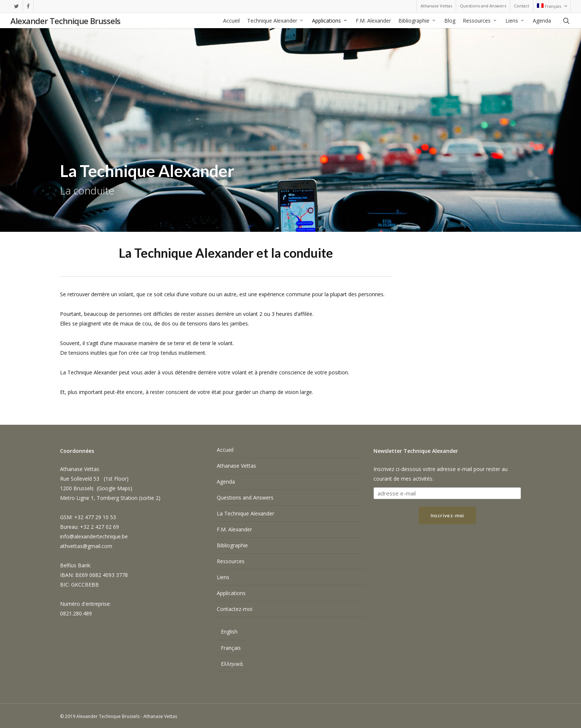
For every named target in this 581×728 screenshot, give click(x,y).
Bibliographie (232, 545)
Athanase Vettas (236, 466)
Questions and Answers (245, 497)
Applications (231, 593)
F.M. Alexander (234, 529)
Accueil (225, 450)
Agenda (226, 482)
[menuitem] (552, 6)
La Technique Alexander (245, 513)
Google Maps (114, 488)
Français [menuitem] (231, 648)
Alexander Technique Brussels (65, 21)
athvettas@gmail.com (86, 546)
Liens (223, 577)
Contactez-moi (235, 609)
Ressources (231, 561)
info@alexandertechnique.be (94, 536)
